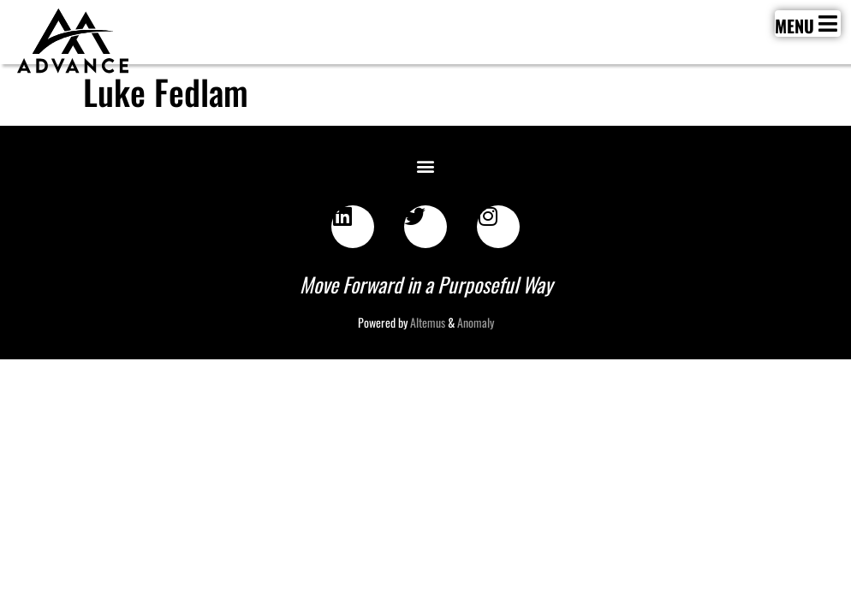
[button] (426, 166)
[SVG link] (73, 41)
